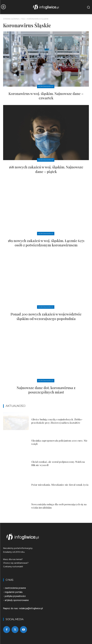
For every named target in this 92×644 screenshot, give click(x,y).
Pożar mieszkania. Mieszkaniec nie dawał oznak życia (60, 485)
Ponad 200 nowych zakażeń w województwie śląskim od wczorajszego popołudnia (46, 316)
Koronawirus (46, 86)
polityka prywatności (15, 596)
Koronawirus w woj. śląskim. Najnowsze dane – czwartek (46, 96)
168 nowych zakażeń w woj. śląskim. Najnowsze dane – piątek (46, 169)
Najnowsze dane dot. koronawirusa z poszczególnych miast (46, 390)
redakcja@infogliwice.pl (31, 608)
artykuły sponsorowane (17, 600)
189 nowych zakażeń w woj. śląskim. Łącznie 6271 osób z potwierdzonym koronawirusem (46, 243)
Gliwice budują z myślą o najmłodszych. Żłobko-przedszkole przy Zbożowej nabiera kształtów (57, 421)
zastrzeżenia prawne (15, 588)
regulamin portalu (14, 592)
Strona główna (11, 19)
